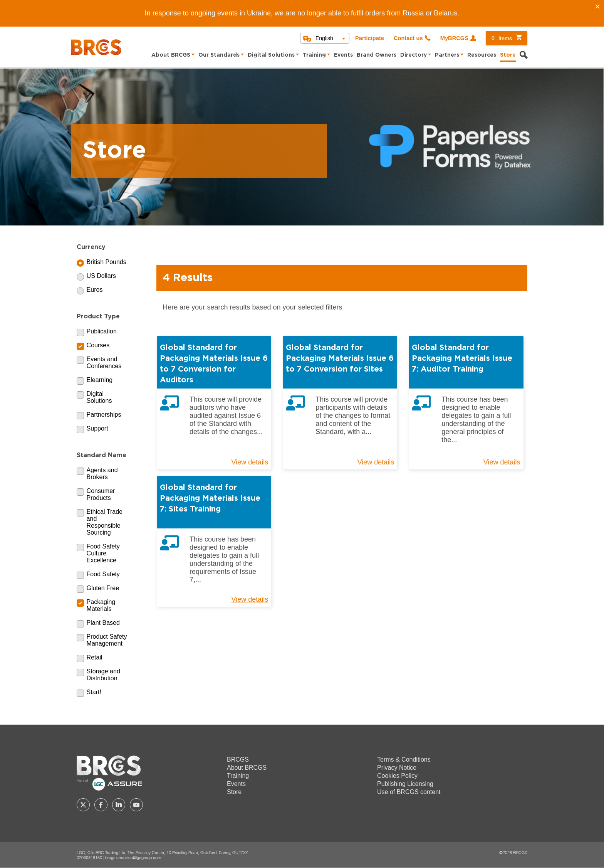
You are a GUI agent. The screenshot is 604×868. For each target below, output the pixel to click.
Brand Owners (377, 55)
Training (314, 55)
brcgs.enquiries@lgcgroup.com (133, 857)
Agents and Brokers (102, 474)
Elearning (100, 380)
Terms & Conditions (404, 759)
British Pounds (107, 262)
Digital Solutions (271, 55)
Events (343, 55)
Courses (98, 345)
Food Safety (103, 574)
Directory (414, 55)
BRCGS (238, 759)
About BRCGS (171, 55)
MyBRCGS (454, 38)
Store (508, 55)
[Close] (597, 7)
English (324, 38)
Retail (95, 657)
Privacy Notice (397, 768)
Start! (94, 692)
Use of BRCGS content (409, 792)
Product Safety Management (107, 640)
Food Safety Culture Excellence (103, 553)
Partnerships (104, 415)
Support (97, 428)
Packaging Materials (101, 605)
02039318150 (89, 857)
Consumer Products (101, 494)
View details (250, 462)
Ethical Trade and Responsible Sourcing (105, 522)
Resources (482, 55)
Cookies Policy (397, 776)
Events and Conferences (104, 363)
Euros (95, 290)
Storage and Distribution (103, 675)
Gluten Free (103, 588)
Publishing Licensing (405, 784)
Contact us (408, 38)
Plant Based (103, 623)
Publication (102, 331)
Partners (447, 55)
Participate (370, 38)
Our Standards (219, 55)
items (502, 38)
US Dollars (101, 276)
